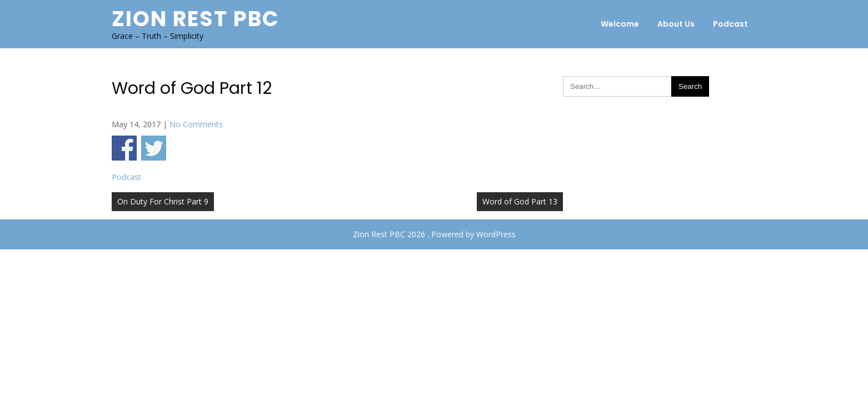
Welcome (620, 24)
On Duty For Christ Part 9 (163, 201)
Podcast (730, 24)
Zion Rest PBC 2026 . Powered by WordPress (434, 234)
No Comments (196, 124)
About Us (676, 24)
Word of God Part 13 (520, 201)
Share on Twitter (154, 148)
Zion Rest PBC (196, 19)
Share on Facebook (124, 148)
